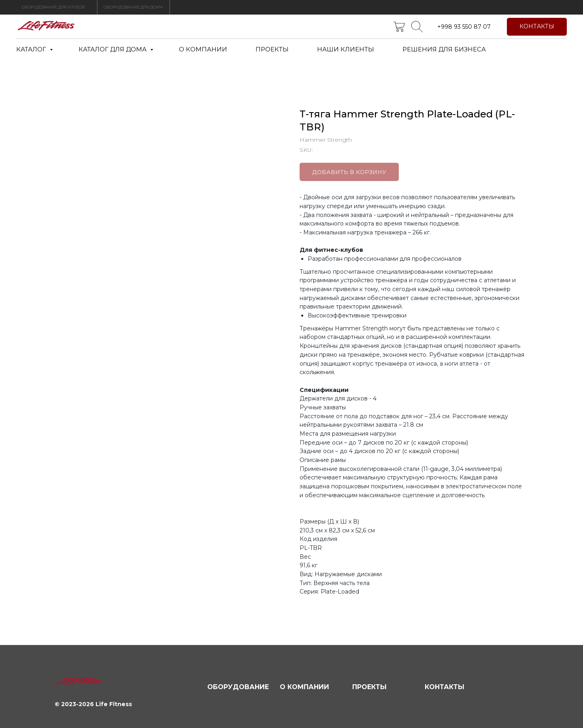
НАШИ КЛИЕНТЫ (346, 49)
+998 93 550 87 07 (464, 27)
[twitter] (399, 27)
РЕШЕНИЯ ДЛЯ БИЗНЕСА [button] (444, 49)
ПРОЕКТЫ (272, 49)
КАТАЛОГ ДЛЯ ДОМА (113, 49)
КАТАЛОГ (32, 49)
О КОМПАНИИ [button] (203, 49)
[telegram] (417, 27)
